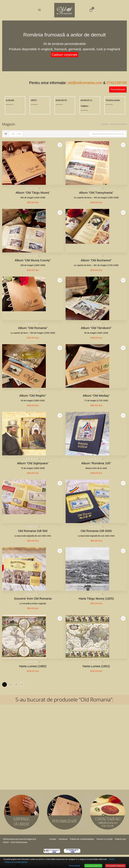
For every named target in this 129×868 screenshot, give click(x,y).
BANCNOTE (61, 100)
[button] (91, 10)
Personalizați (74, 866)
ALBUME (10, 100)
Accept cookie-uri (93, 866)
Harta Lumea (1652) (96, 666)
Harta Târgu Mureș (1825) (96, 598)
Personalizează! (118, 89)
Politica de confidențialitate (16, 862)
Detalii (112, 859)
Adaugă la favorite (60, 145)
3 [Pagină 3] (16, 684)
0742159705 (117, 83)
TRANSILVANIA (113, 100)
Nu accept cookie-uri (115, 866)
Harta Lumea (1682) (33, 666)
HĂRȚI (34, 100)
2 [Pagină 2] (10, 684)
